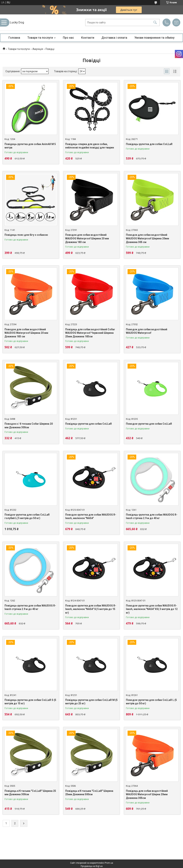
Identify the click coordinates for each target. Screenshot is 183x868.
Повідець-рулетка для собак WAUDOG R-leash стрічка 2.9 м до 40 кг (152, 516)
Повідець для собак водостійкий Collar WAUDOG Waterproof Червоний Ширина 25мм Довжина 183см (90, 333)
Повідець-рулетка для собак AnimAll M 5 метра (30, 146)
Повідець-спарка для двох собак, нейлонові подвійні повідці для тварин (90, 146)
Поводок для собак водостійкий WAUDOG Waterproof (147, 331)
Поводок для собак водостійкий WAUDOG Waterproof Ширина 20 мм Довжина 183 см (87, 238)
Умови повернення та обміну (154, 38)
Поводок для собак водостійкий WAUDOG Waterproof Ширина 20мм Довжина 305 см (147, 238)
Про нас (68, 38)
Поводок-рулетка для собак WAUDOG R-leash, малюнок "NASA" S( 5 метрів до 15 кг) (91, 609)
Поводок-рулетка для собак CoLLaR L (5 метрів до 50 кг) (151, 702)
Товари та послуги (40, 38)
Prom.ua (109, 863)
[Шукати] (155, 23)
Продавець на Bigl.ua (92, 866)
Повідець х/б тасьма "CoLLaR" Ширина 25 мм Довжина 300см (30, 793)
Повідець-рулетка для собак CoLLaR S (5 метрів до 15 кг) (30, 702)
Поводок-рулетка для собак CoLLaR (149, 424)
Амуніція (38, 49)
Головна (14, 38)
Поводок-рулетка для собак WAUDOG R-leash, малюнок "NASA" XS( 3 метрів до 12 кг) (152, 609)
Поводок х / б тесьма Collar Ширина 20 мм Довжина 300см (29, 426)
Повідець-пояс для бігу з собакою (26, 235)
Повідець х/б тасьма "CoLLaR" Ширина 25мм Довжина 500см (89, 793)
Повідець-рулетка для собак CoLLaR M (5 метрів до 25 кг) (91, 702)
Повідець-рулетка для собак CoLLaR (149, 144)
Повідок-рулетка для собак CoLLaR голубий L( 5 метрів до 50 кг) (27, 516)
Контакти (88, 38)
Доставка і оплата (114, 38)
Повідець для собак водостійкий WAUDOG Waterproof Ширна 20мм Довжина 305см (147, 794)
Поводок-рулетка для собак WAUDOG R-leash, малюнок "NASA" (91, 516)
